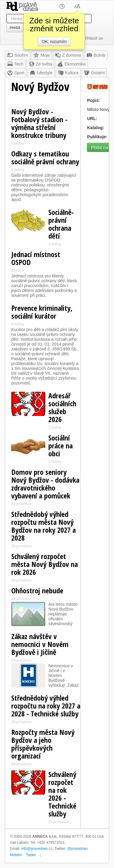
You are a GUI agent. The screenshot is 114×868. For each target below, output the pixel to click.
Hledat (15, 28)
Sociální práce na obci (60, 446)
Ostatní (94, 73)
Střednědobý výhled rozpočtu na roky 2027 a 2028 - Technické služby (46, 706)
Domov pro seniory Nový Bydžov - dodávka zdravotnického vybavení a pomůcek (45, 484)
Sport (16, 73)
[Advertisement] (57, 212)
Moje (41, 55)
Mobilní (16, 855)
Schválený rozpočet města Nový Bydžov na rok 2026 (45, 564)
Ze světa (40, 64)
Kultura (68, 73)
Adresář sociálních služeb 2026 (62, 407)
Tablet (31, 855)
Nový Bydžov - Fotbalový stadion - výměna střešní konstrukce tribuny (39, 123)
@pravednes (78, 849)
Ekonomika (71, 64)
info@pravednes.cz (37, 849)
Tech (15, 64)
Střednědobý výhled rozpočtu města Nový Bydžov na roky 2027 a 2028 (43, 526)
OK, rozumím (54, 42)
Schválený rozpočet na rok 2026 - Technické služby (62, 794)
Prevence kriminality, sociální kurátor (42, 312)
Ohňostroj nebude (37, 590)
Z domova (68, 55)
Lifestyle (41, 73)
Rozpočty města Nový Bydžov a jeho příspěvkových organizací (43, 744)
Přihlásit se (93, 38)
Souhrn (17, 55)
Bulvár (96, 55)
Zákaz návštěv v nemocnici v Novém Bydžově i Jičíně (40, 644)
